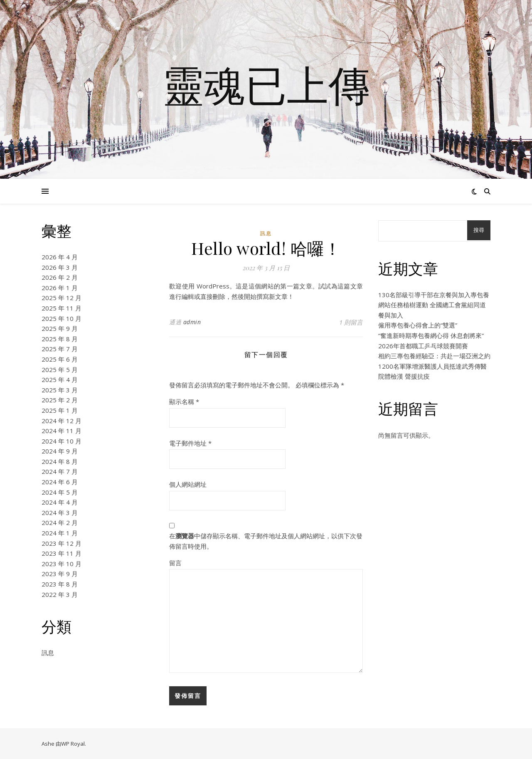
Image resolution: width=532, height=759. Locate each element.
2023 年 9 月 (60, 574)
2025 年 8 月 (60, 339)
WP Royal (73, 744)
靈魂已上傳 (266, 84)
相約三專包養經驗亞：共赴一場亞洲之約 (434, 356)
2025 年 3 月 (60, 390)
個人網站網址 (188, 484)
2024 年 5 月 (60, 492)
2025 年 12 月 (62, 298)
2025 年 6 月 (60, 359)
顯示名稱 (184, 402)
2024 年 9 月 (60, 451)
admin (192, 322)
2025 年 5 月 (60, 370)
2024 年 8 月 (60, 461)
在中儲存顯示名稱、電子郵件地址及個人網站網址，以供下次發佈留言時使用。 (266, 541)
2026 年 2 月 (60, 277)
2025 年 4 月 (60, 379)
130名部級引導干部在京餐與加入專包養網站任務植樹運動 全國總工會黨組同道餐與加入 (434, 305)
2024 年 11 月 (62, 431)
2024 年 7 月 (60, 471)
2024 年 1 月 (60, 533)
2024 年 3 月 (60, 513)
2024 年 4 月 (60, 502)
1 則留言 (351, 322)
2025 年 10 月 (62, 318)
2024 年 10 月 (62, 441)
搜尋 (479, 230)
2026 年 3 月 (60, 267)
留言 (175, 563)
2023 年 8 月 (60, 584)
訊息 (48, 653)
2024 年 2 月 (60, 522)
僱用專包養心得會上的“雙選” (418, 325)
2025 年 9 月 (60, 328)
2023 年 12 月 (62, 543)
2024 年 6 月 (60, 482)
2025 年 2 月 (60, 400)
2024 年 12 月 (62, 421)
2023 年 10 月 (62, 564)
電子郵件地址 (190, 443)
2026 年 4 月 (60, 257)
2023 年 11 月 (62, 553)
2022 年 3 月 (60, 594)
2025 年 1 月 (60, 410)
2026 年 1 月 (60, 288)
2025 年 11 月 (62, 308)
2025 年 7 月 (60, 349)
